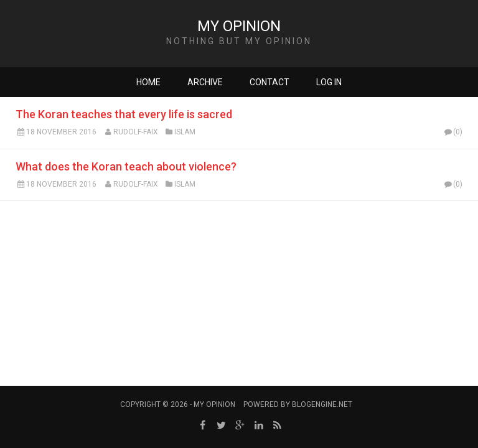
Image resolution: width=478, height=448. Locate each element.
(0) (452, 132)
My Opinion (239, 26)
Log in (329, 82)
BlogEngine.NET (322, 404)
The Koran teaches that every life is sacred (124, 114)
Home (148, 82)
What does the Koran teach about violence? (126, 166)
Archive (205, 82)
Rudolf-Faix (136, 132)
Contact (269, 82)
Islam (185, 132)
